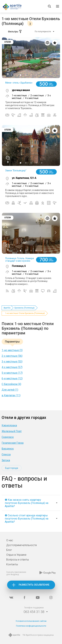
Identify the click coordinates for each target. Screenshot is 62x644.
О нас (10, 540)
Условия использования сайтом (31, 621)
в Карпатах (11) (11, 395)
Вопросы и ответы (18, 560)
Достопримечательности (21, 545)
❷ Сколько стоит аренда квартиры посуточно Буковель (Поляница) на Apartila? (27, 519)
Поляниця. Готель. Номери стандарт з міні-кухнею (20, 260)
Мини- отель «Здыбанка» (19, 83)
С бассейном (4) (11, 384)
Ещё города (12, 468)
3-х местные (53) (12, 362)
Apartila (7, 308)
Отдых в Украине (16, 555)
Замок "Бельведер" (16, 171)
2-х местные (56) (12, 356)
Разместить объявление (34, 585)
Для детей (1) (10, 390)
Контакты (12, 564)
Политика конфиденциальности (31, 626)
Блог (9, 550)
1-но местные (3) (12, 350)
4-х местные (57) (12, 367)
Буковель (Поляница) (25, 308)
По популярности (43, 32)
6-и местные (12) (12, 378)
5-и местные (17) (12, 373)
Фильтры (15, 32)
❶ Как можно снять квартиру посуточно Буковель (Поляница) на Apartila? (27, 503)
